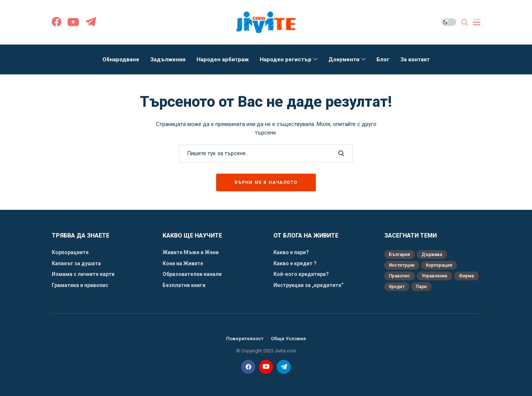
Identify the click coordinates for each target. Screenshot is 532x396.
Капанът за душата (76, 263)
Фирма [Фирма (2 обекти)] (466, 276)
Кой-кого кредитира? (301, 274)
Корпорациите (70, 252)
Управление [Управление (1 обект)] (434, 276)
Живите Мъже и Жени (191, 252)
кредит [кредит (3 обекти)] (397, 287)
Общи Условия (288, 339)
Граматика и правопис (80, 285)
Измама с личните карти (83, 274)
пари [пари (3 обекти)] (421, 287)
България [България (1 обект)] (400, 255)
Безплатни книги (184, 285)
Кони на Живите (183, 263)
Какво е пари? (291, 252)
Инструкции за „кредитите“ (308, 285)
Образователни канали (192, 274)
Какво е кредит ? (296, 263)
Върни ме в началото (266, 182)
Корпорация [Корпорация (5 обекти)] (439, 265)
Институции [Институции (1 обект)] (402, 265)
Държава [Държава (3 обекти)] (432, 255)
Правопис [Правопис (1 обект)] (400, 276)
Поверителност (245, 339)
